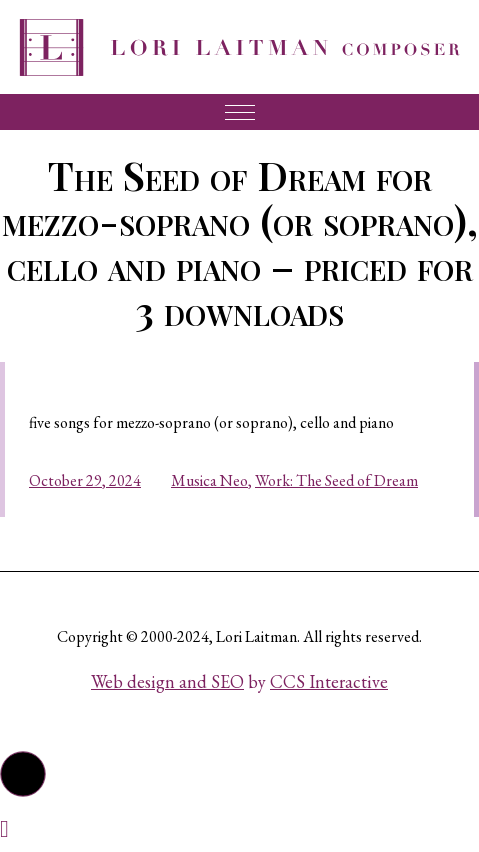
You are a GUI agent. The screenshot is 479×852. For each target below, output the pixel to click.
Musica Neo (209, 480)
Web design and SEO (167, 681)
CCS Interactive (329, 681)
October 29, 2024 (85, 480)
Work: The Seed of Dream (336, 480)
